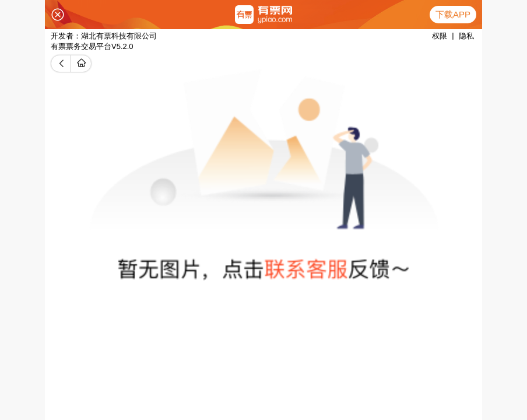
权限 (440, 36)
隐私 (466, 36)
